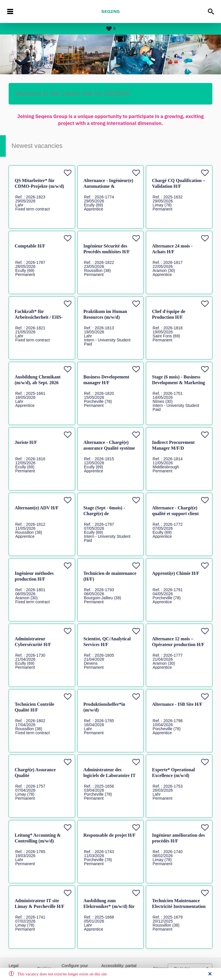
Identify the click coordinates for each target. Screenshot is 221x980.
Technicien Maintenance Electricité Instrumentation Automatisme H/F (179, 906)
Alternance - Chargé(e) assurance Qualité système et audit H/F (109, 448)
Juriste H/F (26, 442)
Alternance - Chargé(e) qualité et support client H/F (175, 514)
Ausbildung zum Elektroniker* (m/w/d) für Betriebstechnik (109, 906)
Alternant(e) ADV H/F (37, 508)
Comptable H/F (30, 246)
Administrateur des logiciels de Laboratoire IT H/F (109, 775)
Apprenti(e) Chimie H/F (176, 573)
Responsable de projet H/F (109, 835)
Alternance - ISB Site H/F (177, 704)
